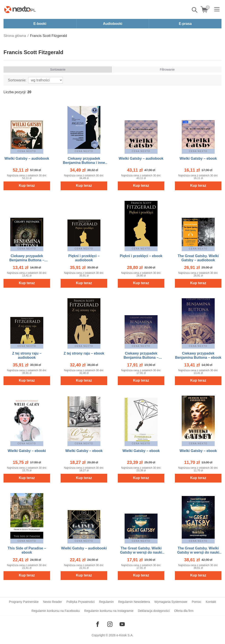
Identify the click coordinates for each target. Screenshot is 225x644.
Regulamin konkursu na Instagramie (109, 611)
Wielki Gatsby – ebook (198, 158)
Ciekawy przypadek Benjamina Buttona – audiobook (27, 260)
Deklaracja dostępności (154, 611)
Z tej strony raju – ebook (84, 353)
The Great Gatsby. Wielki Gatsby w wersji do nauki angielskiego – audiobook (141, 552)
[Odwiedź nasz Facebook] (98, 624)
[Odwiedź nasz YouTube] (122, 624)
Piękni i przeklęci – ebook (141, 256)
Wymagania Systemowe (171, 602)
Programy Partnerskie (24, 602)
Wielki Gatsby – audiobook (27, 158)
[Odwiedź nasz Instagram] (110, 624)
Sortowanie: (17, 80)
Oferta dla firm (184, 611)
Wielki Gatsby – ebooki (27, 451)
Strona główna (15, 36)
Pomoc (196, 602)
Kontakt (211, 602)
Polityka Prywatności (80, 602)
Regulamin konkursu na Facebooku (56, 611)
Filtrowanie (167, 70)
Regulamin (106, 602)
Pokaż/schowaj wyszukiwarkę (195, 10)
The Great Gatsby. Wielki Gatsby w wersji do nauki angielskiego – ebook (198, 552)
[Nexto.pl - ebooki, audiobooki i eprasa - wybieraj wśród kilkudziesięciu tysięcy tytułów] (20, 9)
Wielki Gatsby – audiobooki (84, 548)
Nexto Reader (53, 602)
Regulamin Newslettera (134, 602)
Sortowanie (58, 70)
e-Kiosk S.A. (125, 635)
